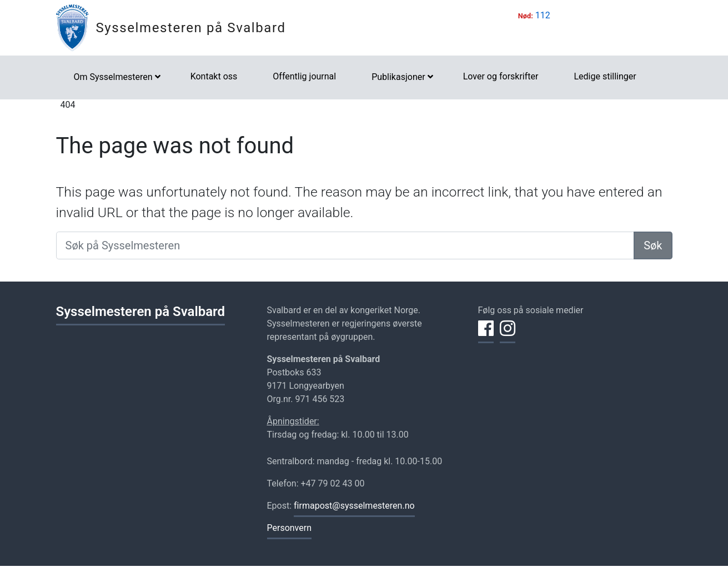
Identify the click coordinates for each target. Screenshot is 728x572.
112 (543, 15)
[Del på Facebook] (486, 335)
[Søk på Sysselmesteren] (345, 245)
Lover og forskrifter (501, 76)
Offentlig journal (304, 76)
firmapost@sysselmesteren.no (354, 506)
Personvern (290, 528)
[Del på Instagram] (508, 335)
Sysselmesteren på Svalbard (191, 28)
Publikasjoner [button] (398, 77)
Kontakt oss (214, 76)
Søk (653, 245)
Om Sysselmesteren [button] (113, 77)
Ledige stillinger (605, 76)
